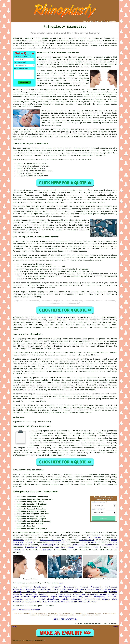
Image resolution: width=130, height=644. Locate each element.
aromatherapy (79, 545)
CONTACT (104, 21)
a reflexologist (48, 545)
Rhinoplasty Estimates (24, 599)
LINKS (91, 21)
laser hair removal (64, 547)
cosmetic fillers (57, 542)
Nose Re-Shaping (89, 594)
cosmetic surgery (87, 540)
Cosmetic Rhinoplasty (63, 589)
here (61, 583)
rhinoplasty (70, 43)
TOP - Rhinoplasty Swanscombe (27, 610)
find (20, 475)
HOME (85, 21)
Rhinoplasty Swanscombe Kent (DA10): (31, 38)
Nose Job (112, 597)
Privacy (116, 627)
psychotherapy (94, 537)
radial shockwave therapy (52, 540)
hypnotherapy (31, 547)
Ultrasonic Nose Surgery (97, 599)
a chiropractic (89, 542)
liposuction (47, 550)
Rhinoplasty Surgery (85, 589)
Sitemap (14, 627)
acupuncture (18, 540)
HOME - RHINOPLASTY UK (65, 619)
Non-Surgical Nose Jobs (24, 592)
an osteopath (108, 545)
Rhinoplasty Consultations (34, 587)
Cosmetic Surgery (30, 597)
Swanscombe (62, 318)
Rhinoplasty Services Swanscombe (36, 492)
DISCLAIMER (112, 21)
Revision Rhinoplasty (106, 589)
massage (95, 547)
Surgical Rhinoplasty (91, 587)
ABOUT (97, 21)
